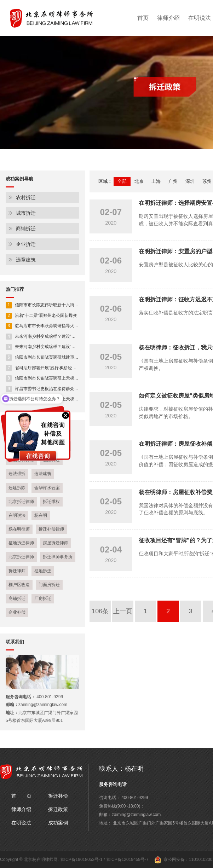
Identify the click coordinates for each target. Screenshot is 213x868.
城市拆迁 (26, 213)
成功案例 (58, 823)
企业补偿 (17, 612)
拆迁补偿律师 (51, 529)
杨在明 (41, 515)
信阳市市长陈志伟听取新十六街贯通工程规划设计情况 (61, 305)
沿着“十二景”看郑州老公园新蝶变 (41, 316)
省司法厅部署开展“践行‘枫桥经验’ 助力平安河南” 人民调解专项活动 (73, 368)
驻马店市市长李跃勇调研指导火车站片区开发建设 (57, 326)
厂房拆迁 (43, 598)
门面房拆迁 (49, 585)
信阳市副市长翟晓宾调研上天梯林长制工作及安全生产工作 (65, 378)
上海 (156, 181)
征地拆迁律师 (21, 543)
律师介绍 (168, 18)
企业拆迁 (26, 244)
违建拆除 (17, 488)
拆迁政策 (58, 809)
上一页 (123, 611)
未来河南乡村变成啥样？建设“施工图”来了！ (52, 336)
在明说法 (17, 515)
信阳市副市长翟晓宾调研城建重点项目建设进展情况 (59, 357)
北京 (139, 181)
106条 (100, 611)
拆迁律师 (17, 571)
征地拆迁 (43, 571)
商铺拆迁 (26, 228)
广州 (173, 181)
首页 (143, 18)
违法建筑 (43, 474)
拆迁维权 (51, 502)
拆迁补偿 (58, 796)
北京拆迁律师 (21, 502)
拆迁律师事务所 (58, 557)
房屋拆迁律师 (56, 543)
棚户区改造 (19, 585)
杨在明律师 (19, 529)
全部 (122, 181)
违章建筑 (26, 260)
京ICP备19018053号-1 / (83, 860)
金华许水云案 (47, 488)
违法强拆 (17, 474)
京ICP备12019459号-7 (127, 860)
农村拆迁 (26, 197)
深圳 (190, 181)
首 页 (21, 796)
